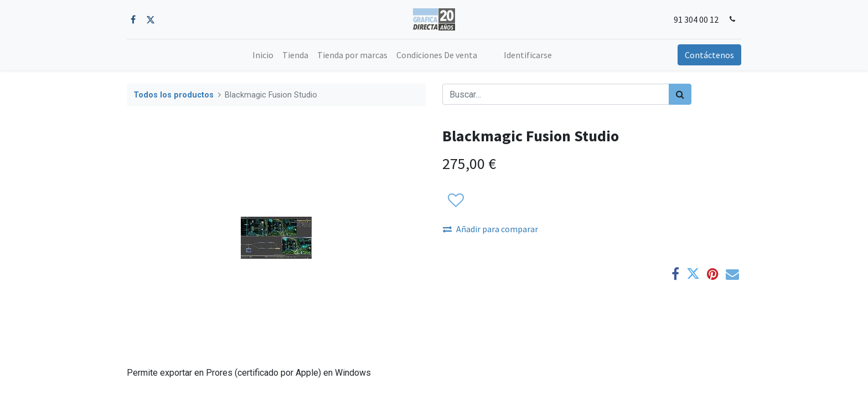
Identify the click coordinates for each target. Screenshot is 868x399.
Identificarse (528, 55)
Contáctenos (709, 55)
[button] (455, 201)
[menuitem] (263, 55)
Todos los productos (174, 95)
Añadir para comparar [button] (490, 229)
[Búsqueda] (680, 94)
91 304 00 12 (696, 19)
